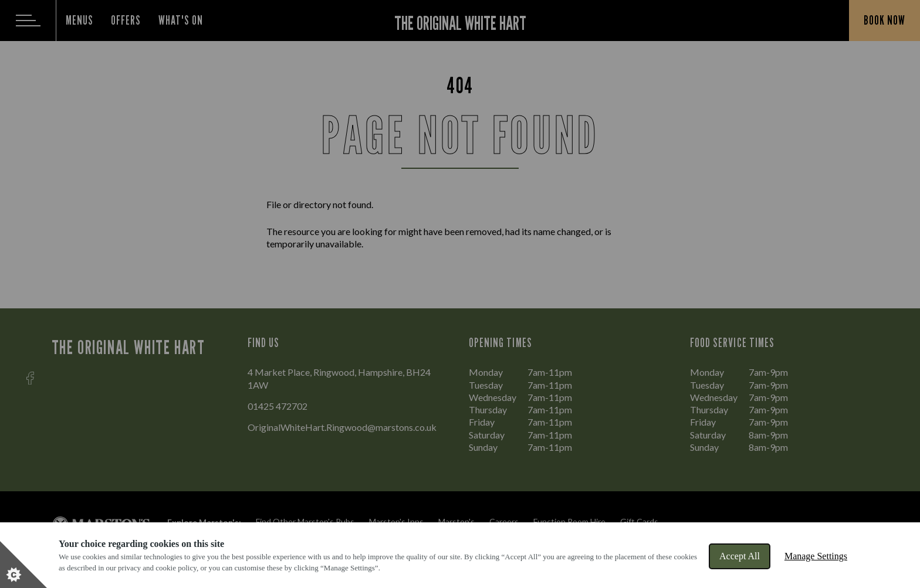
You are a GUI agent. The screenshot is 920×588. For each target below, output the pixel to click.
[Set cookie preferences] (23, 565)
